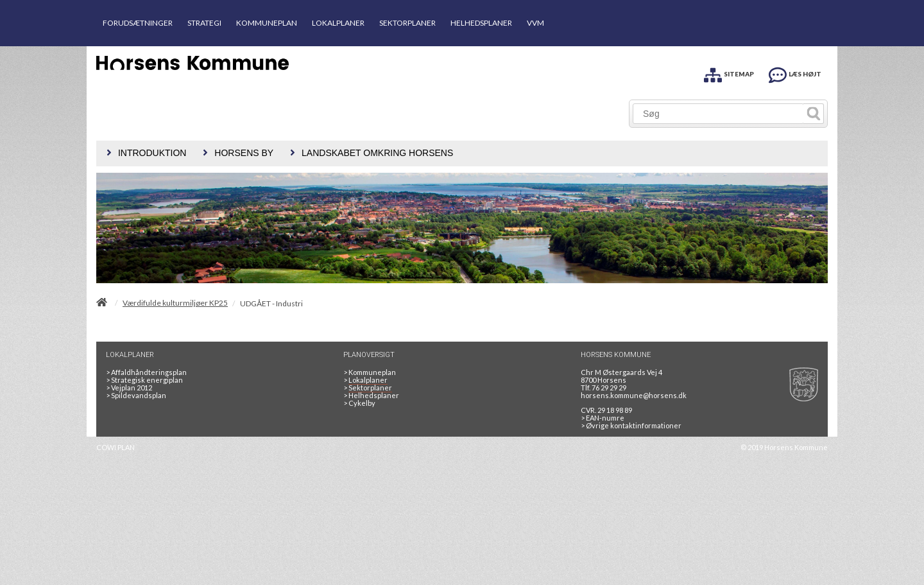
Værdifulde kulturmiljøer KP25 (175, 303)
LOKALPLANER (338, 23)
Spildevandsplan (136, 395)
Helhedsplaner (371, 395)
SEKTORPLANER (407, 23)
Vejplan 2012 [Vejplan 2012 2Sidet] (129, 388)
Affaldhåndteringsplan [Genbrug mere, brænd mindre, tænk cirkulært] (146, 372)
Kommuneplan (370, 372)
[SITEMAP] (729, 73)
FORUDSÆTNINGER (138, 23)
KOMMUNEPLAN (267, 23)
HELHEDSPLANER (481, 23)
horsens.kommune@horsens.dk (634, 395)
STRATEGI (204, 23)
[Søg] (718, 114)
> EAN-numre (603, 418)
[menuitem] (144, 153)
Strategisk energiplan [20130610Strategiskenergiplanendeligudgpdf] (144, 380)
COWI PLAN (116, 447)
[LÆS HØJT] (795, 73)
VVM (535, 23)
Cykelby (359, 403)
